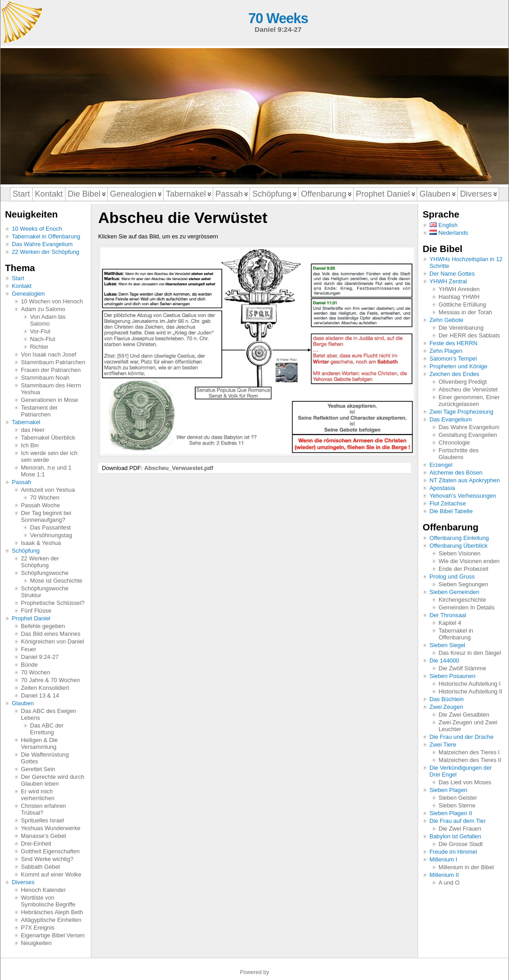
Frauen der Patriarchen (51, 370)
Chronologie (454, 443)
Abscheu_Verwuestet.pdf (179, 468)
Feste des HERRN (453, 343)
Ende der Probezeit (464, 569)
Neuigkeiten (36, 943)
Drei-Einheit (36, 844)
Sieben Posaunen (452, 676)
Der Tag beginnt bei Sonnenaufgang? (46, 516)
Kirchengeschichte (462, 600)
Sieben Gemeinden (454, 592)
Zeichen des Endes (454, 374)
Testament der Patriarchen (39, 411)
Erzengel (441, 465)
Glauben (23, 703)
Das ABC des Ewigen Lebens (49, 714)
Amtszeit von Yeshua (48, 490)
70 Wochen (45, 497)
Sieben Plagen (448, 790)
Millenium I (443, 859)
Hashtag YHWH (459, 297)
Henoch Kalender (43, 890)
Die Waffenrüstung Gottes (45, 758)
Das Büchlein (447, 699)
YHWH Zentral (448, 281)
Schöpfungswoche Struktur (45, 592)
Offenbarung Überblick (459, 546)
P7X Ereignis (38, 928)
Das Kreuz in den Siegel (470, 653)
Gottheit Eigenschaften (50, 851)
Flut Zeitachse (448, 503)
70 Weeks (278, 18)
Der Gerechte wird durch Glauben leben (52, 780)
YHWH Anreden (459, 289)
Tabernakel (26, 422)
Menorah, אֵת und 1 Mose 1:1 (46, 471)
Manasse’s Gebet (43, 836)
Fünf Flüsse (36, 611)
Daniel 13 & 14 (40, 695)
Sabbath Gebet (40, 867)
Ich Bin (30, 445)
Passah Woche (40, 505)
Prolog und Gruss (452, 577)
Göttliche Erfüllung (462, 304)
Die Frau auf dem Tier (458, 821)
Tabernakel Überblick (48, 438)
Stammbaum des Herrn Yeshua (51, 389)
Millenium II (444, 875)
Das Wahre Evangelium (42, 244)
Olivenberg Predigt (463, 382)
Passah (22, 482)
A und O (449, 883)
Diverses (23, 882)
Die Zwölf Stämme (462, 668)
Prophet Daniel (31, 618)
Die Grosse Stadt (461, 844)
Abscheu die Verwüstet (468, 389)
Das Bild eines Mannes (51, 634)
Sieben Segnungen (463, 584)
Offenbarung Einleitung (459, 538)
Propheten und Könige (458, 366)
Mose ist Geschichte (56, 581)
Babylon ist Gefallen (455, 836)
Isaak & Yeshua (41, 543)
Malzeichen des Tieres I (469, 752)
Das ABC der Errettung (47, 729)
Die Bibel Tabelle (451, 511)
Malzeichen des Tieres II (470, 760)
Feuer (28, 649)
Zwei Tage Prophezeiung (462, 412)
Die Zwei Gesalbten (464, 715)
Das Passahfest (50, 527)
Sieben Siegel (447, 645)
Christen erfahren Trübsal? (43, 809)
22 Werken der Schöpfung (45, 252)
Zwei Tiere (443, 745)
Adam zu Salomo (43, 309)
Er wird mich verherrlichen (38, 795)
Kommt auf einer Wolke (51, 874)
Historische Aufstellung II (470, 691)
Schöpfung (26, 551)
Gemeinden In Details (467, 607)
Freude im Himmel (453, 852)
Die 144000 (444, 661)
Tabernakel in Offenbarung (46, 236)
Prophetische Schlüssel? (53, 603)
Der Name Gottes (452, 274)
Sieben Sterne (457, 805)
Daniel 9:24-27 (40, 657)
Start (18, 278)
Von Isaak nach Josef (49, 354)
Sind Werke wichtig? (47, 859)
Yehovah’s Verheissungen (463, 496)
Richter (39, 347)
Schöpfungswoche (45, 573)
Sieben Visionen (459, 553)
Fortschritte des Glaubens (459, 454)
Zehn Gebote (447, 320)
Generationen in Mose (50, 400)
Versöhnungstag (51, 535)
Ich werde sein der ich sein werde (49, 456)
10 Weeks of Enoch (37, 229)
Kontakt (22, 286)
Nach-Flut (42, 339)
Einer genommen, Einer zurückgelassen (469, 401)
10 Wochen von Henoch (52, 301)
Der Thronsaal (448, 615)
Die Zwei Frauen (460, 829)
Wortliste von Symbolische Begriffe (48, 901)
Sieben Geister (458, 798)
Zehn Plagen (446, 351)
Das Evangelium (451, 419)
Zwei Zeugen (446, 707)
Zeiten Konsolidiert (45, 688)
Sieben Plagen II (451, 813)
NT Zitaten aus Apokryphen (465, 480)
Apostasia (442, 488)
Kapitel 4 (450, 623)
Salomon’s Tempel (453, 359)
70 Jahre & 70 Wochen (50, 680)
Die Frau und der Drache (462, 737)
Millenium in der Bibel (466, 867)
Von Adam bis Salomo (48, 320)
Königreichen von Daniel (52, 641)
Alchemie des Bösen (456, 473)
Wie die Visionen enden (469, 561)
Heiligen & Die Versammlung (39, 743)
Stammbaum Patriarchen (53, 362)
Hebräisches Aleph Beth (52, 912)
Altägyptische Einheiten (51, 920)
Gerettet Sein (38, 769)
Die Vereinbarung (461, 328)
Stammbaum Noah (45, 378)
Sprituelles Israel (42, 820)
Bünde (29, 665)
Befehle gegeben (43, 626)
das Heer (33, 430)
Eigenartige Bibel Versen (53, 935)
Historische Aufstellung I (470, 684)
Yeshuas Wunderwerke (51, 828)
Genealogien (28, 294)
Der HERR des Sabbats (469, 335)
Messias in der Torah (465, 312)
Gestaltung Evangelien (468, 435)
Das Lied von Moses (465, 782)
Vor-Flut (40, 331)
